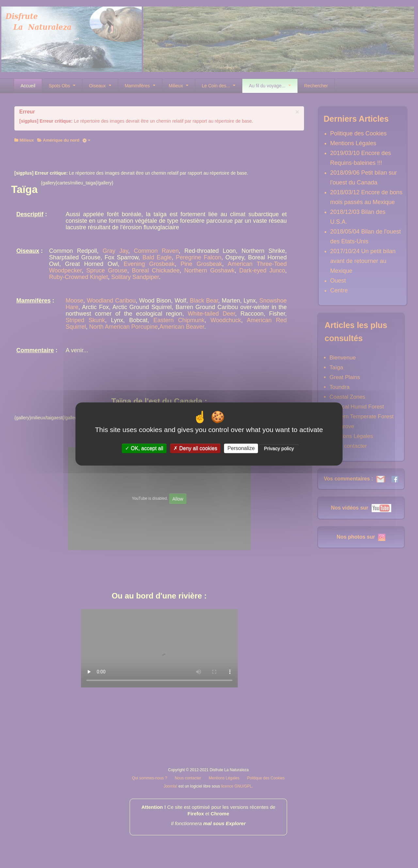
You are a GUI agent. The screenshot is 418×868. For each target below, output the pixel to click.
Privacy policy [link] (279, 448)
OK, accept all (144, 448)
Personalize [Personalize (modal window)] (241, 448)
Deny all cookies (195, 448)
